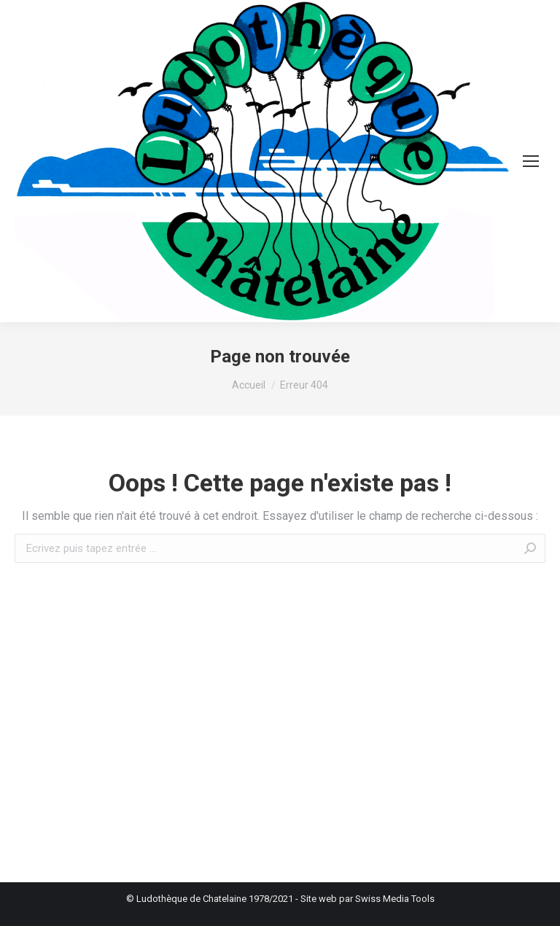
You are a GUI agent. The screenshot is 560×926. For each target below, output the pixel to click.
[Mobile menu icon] (531, 161)
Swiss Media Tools (395, 899)
